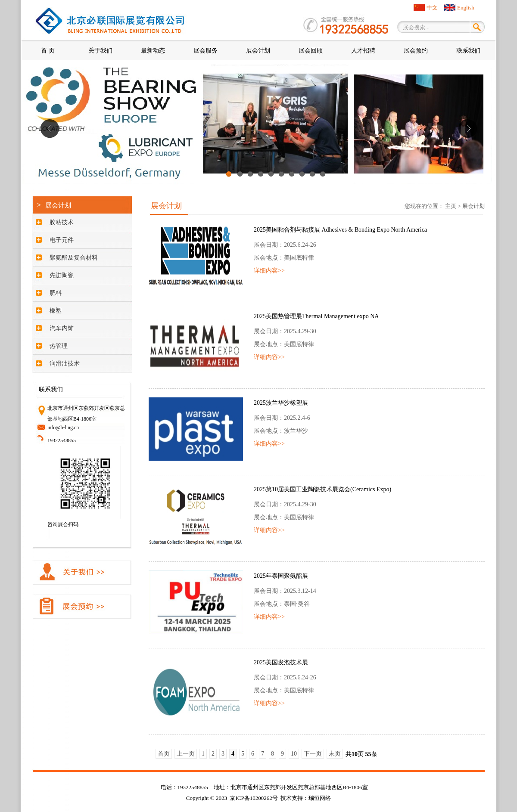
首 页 (48, 51)
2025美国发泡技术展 (281, 662)
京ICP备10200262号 (254, 798)
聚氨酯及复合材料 (74, 258)
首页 (164, 754)
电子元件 (62, 240)
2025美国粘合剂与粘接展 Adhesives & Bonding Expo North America (340, 230)
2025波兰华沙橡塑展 (281, 403)
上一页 (186, 754)
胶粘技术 (62, 222)
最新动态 (153, 51)
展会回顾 (311, 51)
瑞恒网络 (320, 798)
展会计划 (258, 51)
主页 (451, 206)
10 (322, 177)
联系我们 (468, 51)
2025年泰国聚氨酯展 (281, 576)
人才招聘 (363, 51)
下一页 (313, 754)
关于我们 (100, 51)
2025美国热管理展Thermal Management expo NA (316, 316)
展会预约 (416, 51)
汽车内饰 (62, 328)
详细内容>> (269, 271)
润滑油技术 (65, 364)
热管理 (59, 346)
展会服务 (206, 51)
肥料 (56, 293)
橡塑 (56, 311)
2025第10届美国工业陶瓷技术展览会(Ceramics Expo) (322, 489)
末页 (335, 754)
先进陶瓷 (62, 275)
